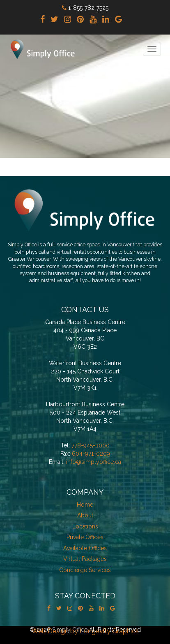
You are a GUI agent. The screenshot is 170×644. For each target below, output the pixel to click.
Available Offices (85, 548)
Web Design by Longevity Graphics (85, 631)
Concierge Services (85, 570)
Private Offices (85, 537)
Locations (85, 526)
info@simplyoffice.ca (94, 462)
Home (85, 505)
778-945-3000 (91, 445)
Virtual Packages (85, 559)
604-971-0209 (91, 454)
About (85, 515)
